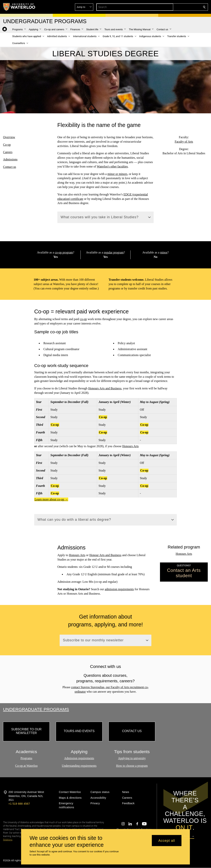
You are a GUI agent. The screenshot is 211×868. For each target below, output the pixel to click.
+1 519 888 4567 (19, 804)
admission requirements (119, 589)
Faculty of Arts (184, 141)
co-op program (64, 252)
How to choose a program (132, 766)
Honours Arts (131, 446)
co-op (83, 319)
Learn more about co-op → (51, 499)
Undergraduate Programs (36, 709)
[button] (177, 7)
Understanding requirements (79, 766)
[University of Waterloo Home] (19, 7)
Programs (26, 758)
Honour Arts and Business (105, 555)
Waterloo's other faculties (112, 166)
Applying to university (132, 758)
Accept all (167, 840)
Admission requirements (79, 758)
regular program (114, 252)
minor (164, 252)
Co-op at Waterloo (26, 766)
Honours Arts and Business (105, 388)
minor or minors (117, 174)
